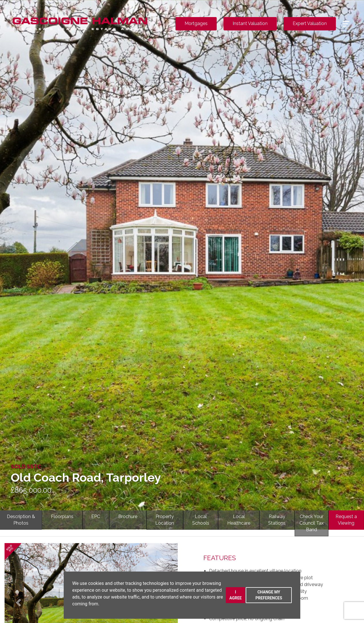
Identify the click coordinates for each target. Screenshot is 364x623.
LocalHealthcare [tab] (239, 520)
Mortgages (196, 23)
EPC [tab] (96, 517)
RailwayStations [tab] (277, 520)
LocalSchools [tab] (201, 520)
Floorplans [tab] (62, 517)
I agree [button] (235, 595)
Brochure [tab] (128, 517)
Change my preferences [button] (269, 595)
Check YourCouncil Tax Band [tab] (312, 523)
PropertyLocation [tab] (165, 520)
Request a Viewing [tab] (346, 520)
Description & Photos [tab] (21, 520)
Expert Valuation (310, 23)
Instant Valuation (250, 23)
